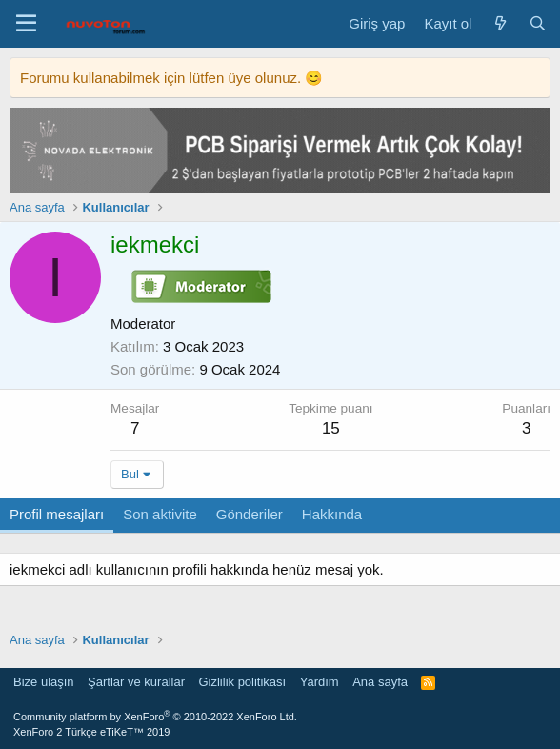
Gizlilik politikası (242, 682)
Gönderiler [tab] (250, 514)
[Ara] (538, 23)
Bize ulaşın (44, 682)
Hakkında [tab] (332, 514)
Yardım (320, 682)
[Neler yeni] (500, 23)
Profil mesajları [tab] (57, 514)
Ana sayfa (380, 682)
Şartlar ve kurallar (136, 682)
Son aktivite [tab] (160, 514)
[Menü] (26, 24)
